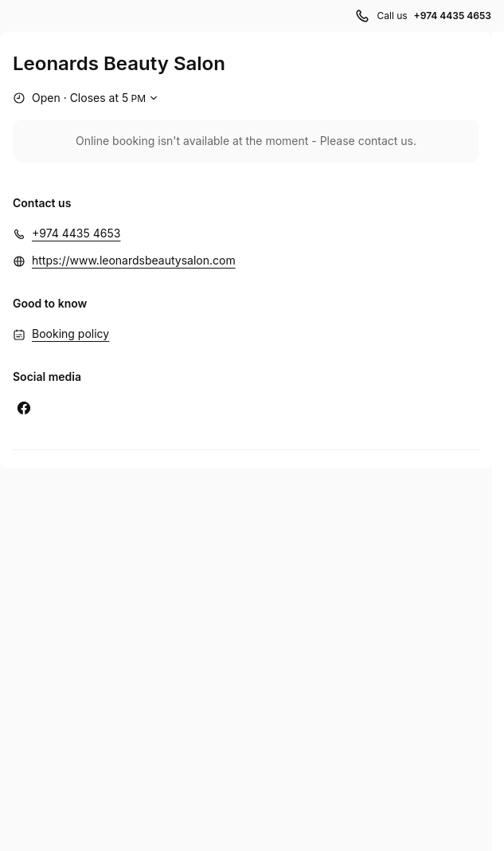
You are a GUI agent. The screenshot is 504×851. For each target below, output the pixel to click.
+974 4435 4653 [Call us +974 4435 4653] (453, 16)
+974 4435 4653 (76, 233)
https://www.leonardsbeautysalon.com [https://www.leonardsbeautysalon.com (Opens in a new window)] (134, 260)
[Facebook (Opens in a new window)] (24, 408)
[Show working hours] (87, 98)
